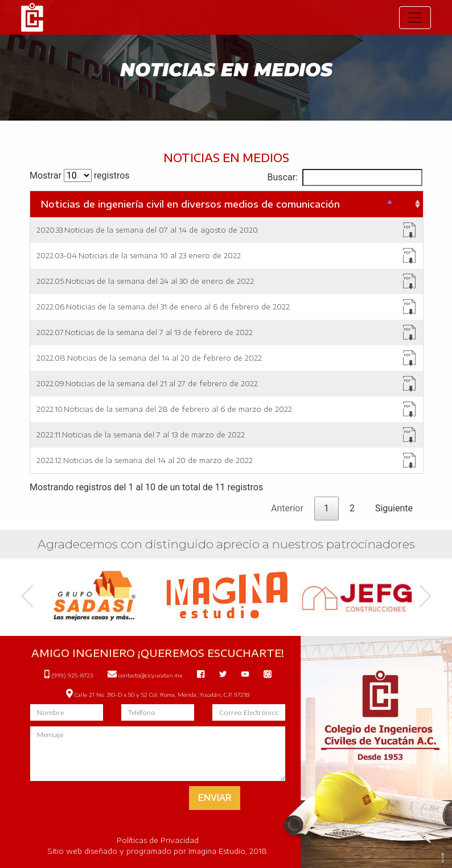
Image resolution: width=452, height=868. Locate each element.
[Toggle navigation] (415, 18)
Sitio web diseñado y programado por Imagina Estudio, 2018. (158, 851)
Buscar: (345, 177)
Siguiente (394, 508)
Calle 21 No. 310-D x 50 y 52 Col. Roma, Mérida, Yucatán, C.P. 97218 (158, 695)
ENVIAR (215, 798)
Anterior (287, 508)
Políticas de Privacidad (158, 840)
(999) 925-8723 (69, 675)
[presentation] (127, 799)
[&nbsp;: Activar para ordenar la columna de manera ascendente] (409, 204)
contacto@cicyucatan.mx (145, 675)
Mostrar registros (80, 175)
